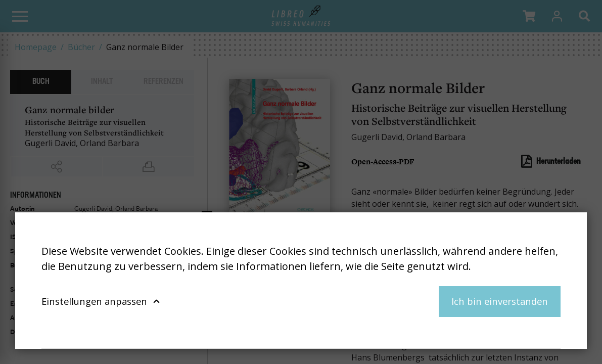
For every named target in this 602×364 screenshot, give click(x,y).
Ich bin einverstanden (500, 301)
